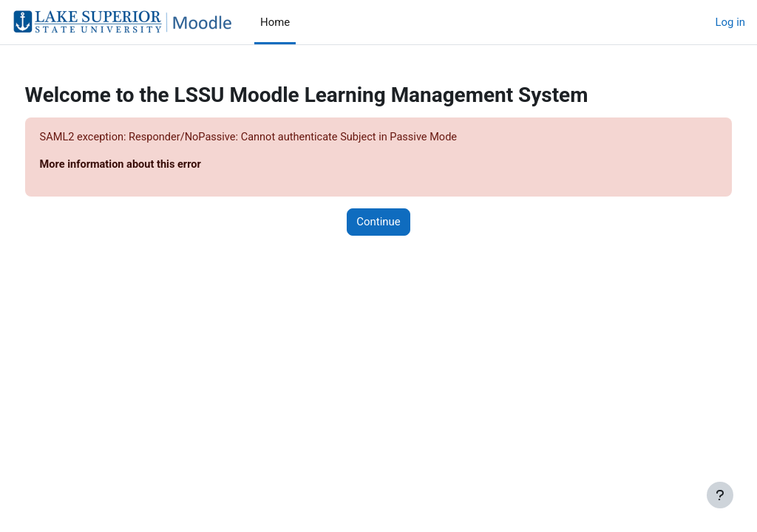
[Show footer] (720, 495)
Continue (378, 222)
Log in (730, 22)
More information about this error (150, 166)
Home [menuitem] (275, 22)
